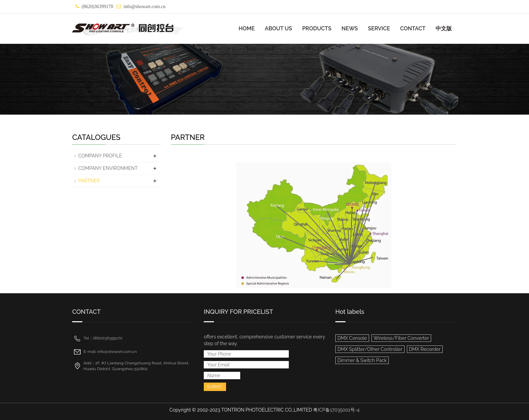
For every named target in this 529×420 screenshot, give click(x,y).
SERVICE (379, 28)
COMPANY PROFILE (100, 156)
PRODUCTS (317, 28)
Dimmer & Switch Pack (362, 360)
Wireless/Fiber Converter (401, 338)
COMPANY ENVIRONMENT (108, 168)
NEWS (350, 28)
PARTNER (89, 181)
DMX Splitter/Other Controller (370, 349)
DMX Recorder (425, 349)
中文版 (444, 28)
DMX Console (352, 338)
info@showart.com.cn (144, 7)
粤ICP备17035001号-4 (336, 410)
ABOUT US (279, 28)
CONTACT (413, 28)
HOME (247, 28)
